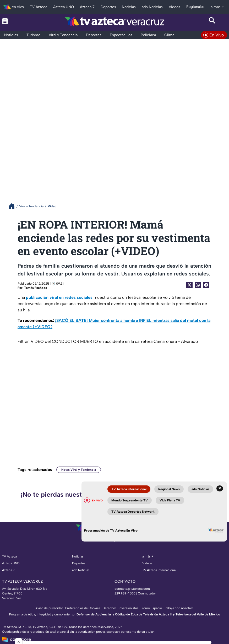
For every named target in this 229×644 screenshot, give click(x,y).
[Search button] (212, 21)
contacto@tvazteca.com (132, 589)
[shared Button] (198, 285)
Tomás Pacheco (36, 288)
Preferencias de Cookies (83, 608)
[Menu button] (17, 21)
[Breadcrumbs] (14, 206)
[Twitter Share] (189, 285)
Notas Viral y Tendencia (79, 470)
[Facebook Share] (206, 285)
